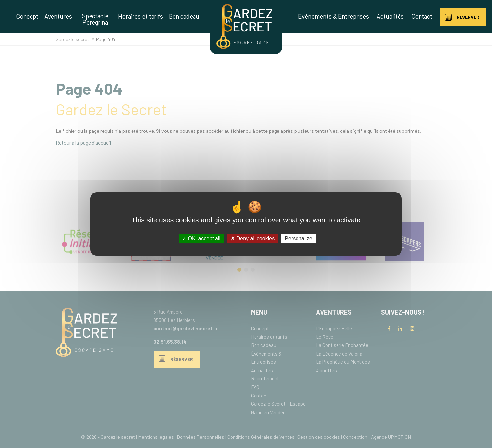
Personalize (298, 239)
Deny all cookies (253, 239)
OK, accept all (201, 239)
